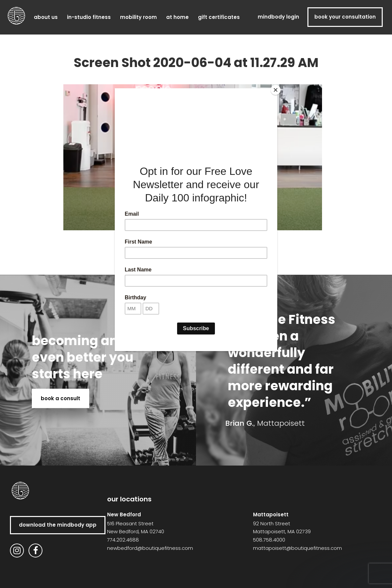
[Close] (276, 90)
